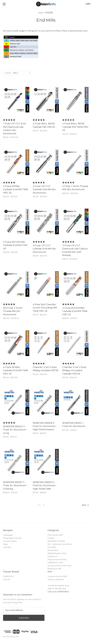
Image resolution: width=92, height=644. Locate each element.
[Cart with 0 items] (88, 4)
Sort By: (8, 73)
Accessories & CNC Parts (60, 566)
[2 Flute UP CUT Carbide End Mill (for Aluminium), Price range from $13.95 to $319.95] (46, 162)
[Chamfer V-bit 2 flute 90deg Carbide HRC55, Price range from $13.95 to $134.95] (46, 343)
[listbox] (22, 73)
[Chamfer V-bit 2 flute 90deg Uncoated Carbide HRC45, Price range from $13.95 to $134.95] (76, 343)
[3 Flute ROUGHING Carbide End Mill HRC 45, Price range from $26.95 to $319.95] (16, 221)
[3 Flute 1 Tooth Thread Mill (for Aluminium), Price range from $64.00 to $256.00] (76, 162)
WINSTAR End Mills (56, 541)
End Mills (52, 547)
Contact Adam (10, 541)
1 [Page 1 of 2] (39, 505)
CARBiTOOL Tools (56, 563)
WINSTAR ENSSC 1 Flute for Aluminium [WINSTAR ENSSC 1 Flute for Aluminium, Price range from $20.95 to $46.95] (74, 425)
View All (7, 579)
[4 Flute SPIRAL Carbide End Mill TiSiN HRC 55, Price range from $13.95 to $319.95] (16, 343)
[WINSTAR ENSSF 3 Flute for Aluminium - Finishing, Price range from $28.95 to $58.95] (16, 462)
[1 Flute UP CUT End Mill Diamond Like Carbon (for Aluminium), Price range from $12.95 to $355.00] (16, 100)
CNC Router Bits (55, 535)
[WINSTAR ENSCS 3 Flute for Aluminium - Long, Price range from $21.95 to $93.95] (16, 402)
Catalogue (8, 535)
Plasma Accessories (57, 559)
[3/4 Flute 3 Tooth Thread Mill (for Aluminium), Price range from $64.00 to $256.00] (16, 284)
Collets (51, 538)
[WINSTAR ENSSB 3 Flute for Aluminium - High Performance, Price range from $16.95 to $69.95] (46, 402)
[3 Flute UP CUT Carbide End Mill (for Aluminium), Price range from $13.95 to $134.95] (46, 221)
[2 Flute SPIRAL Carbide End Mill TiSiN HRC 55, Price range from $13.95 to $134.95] (16, 162)
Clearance (52, 556)
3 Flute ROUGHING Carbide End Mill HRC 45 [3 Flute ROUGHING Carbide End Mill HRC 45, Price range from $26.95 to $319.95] (15, 245)
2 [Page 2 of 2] (44, 505)
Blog (5, 544)
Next (85, 505)
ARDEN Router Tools (57, 553)
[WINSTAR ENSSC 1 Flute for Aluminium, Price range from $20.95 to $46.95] (76, 402)
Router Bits (53, 550)
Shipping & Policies (12, 538)
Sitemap (7, 547)
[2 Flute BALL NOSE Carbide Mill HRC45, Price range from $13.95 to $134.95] (46, 100)
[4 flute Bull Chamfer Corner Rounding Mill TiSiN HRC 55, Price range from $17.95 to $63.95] (46, 284)
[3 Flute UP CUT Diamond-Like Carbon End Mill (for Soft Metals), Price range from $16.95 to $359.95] (76, 221)
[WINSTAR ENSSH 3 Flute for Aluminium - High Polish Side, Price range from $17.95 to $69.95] (46, 462)
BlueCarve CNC (55, 569)
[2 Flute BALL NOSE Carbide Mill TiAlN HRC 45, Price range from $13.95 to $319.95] (76, 100)
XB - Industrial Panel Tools (60, 544)
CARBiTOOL (8, 576)
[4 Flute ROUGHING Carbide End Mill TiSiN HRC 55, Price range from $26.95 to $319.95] (76, 284)
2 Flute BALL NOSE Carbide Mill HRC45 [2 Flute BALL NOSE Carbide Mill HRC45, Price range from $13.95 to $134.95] (44, 125)
